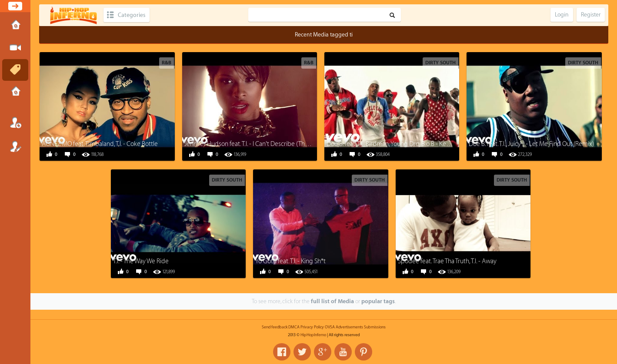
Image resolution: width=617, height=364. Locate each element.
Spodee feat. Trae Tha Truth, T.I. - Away (447, 261)
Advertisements (349, 327)
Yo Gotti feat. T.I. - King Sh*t (290, 261)
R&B (167, 63)
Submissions (15, 92)
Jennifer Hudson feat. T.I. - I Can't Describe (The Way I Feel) (261, 144)
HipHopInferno (313, 335)
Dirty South (440, 63)
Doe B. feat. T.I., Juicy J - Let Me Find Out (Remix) (531, 144)
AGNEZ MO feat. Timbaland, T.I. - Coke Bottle (100, 144)
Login (15, 122)
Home (15, 26)
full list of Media (332, 301)
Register (15, 146)
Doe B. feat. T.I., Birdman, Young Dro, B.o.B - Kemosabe (397, 144)
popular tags (378, 301)
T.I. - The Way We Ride (141, 261)
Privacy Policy (312, 327)
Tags (15, 70)
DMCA (294, 327)
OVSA (330, 327)
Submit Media (15, 48)
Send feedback (275, 327)
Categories (132, 15)
